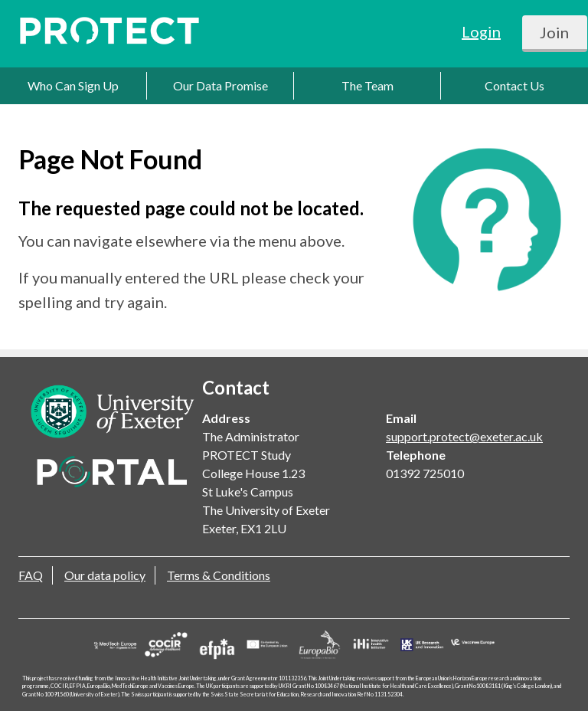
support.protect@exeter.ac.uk (464, 436)
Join (554, 32)
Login (481, 31)
